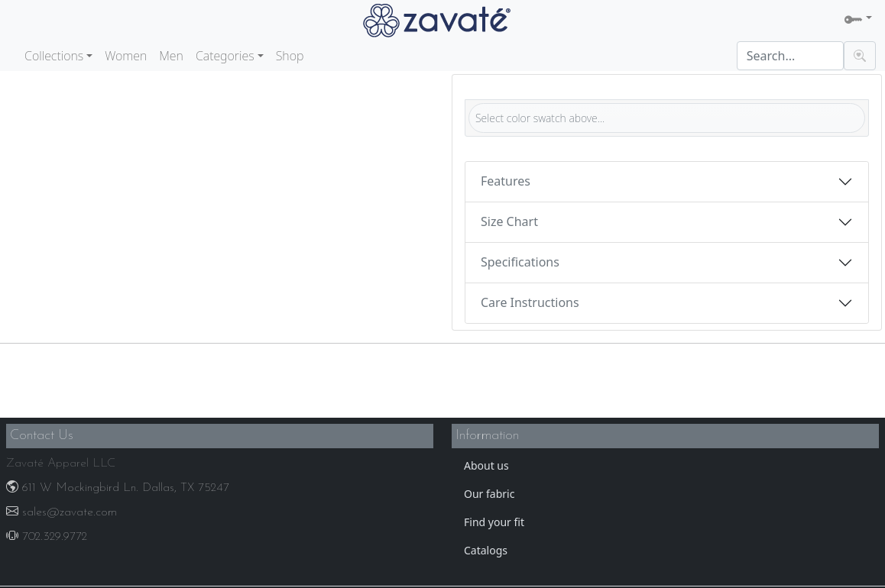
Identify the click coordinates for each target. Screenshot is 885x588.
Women (126, 56)
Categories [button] (225, 56)
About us (486, 465)
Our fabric (489, 494)
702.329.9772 (47, 537)
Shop (290, 56)
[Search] (790, 56)
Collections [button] (54, 56)
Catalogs (486, 550)
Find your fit (494, 522)
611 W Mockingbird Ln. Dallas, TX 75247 (118, 488)
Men (171, 56)
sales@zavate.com (62, 512)
